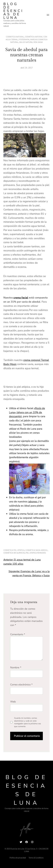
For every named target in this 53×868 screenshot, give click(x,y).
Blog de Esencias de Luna (13, 11)
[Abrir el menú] (48, 15)
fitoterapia (24, 40)
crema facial (21, 298)
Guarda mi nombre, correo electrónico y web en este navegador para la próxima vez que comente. (27, 722)
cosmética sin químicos (14, 553)
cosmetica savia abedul (37, 550)
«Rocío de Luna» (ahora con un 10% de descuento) (27, 412)
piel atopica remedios (36, 553)
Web (13, 702)
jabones (33, 502)
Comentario (18, 634)
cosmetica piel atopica (14, 550)
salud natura (26, 42)
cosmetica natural (15, 37)
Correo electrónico (21, 685)
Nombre (16, 667)
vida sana (38, 42)
